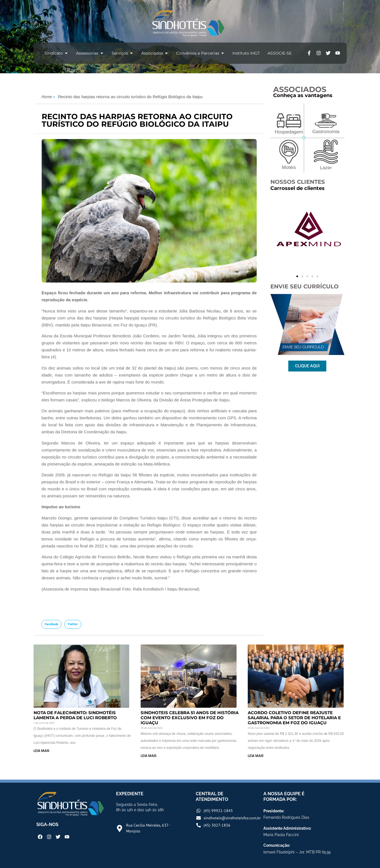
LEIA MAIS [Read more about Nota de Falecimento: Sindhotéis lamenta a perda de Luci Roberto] (41, 751)
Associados (155, 53)
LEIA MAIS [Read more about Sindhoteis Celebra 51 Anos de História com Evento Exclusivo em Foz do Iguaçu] (148, 756)
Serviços (122, 53)
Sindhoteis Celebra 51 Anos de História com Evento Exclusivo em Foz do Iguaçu (190, 718)
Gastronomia (326, 132)
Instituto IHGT (246, 53)
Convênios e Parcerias (200, 53)
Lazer (326, 168)
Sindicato (56, 53)
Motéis (289, 167)
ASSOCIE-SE (280, 53)
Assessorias (90, 53)
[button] (52, 624)
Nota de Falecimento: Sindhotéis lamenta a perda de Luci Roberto (75, 715)
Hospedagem (289, 132)
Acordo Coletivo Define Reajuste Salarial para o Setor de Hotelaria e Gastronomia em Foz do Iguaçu (294, 718)
